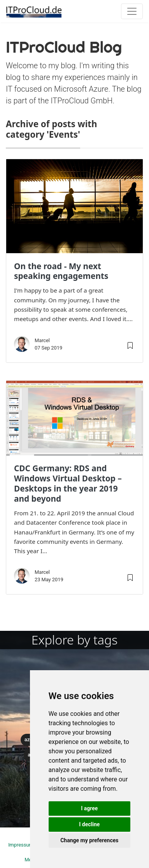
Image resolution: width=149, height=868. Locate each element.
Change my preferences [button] (89, 840)
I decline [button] (89, 824)
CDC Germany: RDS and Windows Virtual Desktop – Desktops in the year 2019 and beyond (68, 483)
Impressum (21, 845)
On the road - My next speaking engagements (61, 271)
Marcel (42, 340)
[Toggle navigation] (132, 11)
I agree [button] (89, 808)
